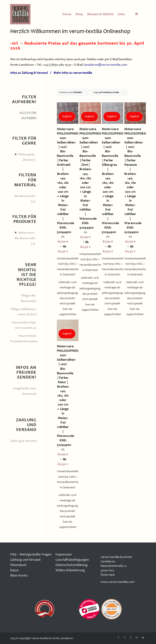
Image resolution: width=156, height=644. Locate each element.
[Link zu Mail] (137, 638)
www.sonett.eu (26, 328)
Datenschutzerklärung (71, 565)
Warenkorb (18, 565)
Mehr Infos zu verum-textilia (73, 73)
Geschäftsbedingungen (72, 560)
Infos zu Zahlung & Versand (29, 73)
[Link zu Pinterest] (131, 638)
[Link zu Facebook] (118, 638)
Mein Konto (19, 575)
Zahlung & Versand (23, 441)
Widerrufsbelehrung (70, 570)
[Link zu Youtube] (143, 638)
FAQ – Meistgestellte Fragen (31, 554)
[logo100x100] (20, 14)
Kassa (14, 570)
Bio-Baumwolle (25, 196)
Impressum (64, 554)
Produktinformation (24, 341)
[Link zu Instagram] (125, 638)
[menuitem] (67, 14)
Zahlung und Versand (25, 560)
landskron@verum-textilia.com (106, 65)
